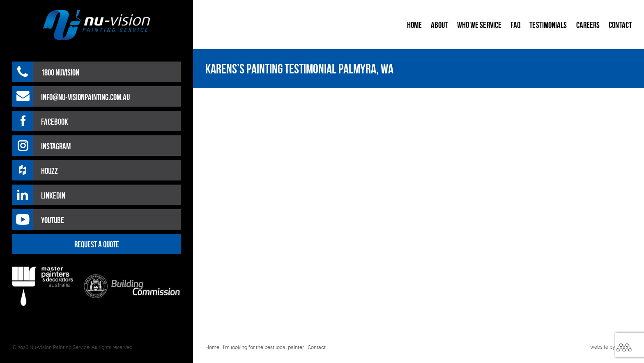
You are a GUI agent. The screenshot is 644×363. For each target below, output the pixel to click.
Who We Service (479, 25)
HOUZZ (49, 171)
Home (414, 25)
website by (603, 347)
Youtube (53, 220)
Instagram (56, 146)
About (439, 25)
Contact (620, 25)
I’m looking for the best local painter (263, 347)
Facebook (55, 122)
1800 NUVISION (60, 72)
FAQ (515, 25)
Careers (588, 25)
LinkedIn (53, 195)
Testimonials (548, 25)
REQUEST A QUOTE (97, 244)
